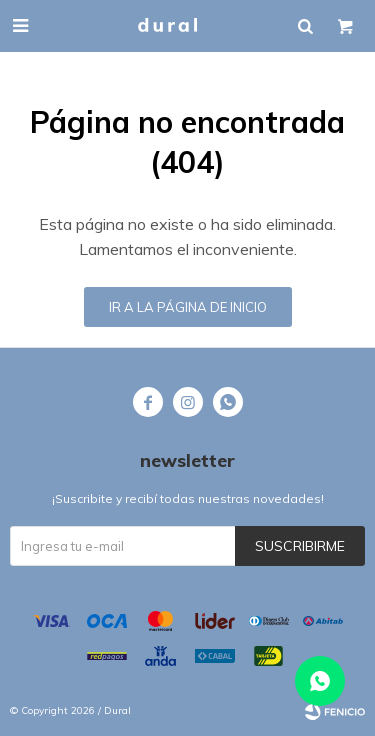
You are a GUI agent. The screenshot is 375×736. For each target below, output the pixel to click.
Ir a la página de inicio (188, 307)
